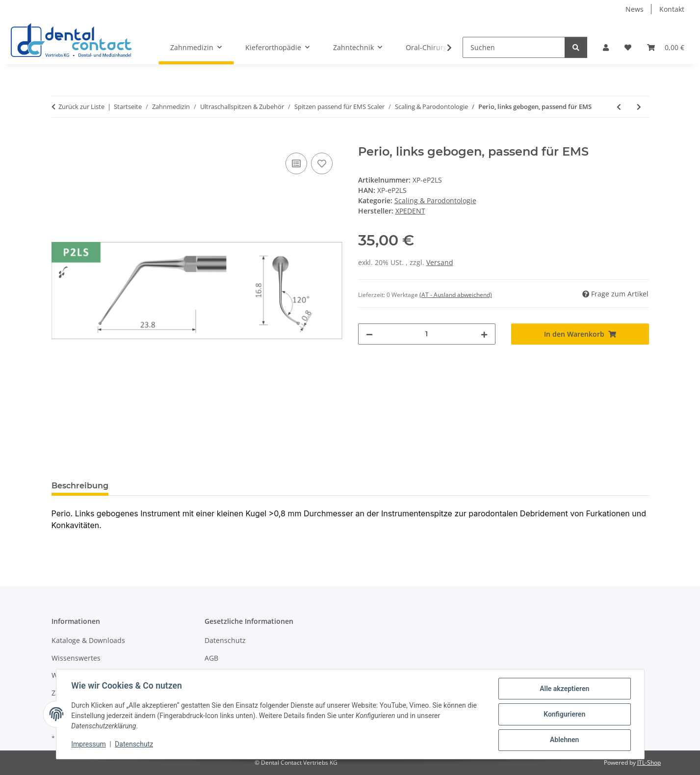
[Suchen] (514, 47)
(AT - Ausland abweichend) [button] (456, 295)
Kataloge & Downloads (88, 640)
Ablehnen (564, 740)
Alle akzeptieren (564, 689)
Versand (440, 262)
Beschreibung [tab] (80, 486)
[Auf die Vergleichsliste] (296, 163)
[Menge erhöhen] (484, 334)
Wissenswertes (76, 658)
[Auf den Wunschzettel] (322, 163)
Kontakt (672, 9)
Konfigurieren (564, 715)
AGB (211, 658)
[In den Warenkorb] (59, 139)
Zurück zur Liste (81, 107)
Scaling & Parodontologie (435, 200)
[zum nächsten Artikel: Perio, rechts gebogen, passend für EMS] (639, 107)
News (635, 9)
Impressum (89, 745)
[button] (606, 47)
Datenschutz (134, 745)
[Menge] (427, 334)
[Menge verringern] (369, 334)
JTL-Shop (649, 762)
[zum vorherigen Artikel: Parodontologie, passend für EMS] (619, 107)
